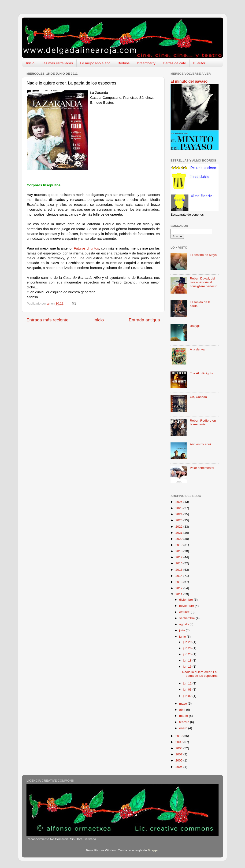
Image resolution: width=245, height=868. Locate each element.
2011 (179, 594)
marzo (184, 716)
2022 (179, 527)
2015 (179, 570)
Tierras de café (174, 63)
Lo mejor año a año (95, 63)
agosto (184, 624)
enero (184, 728)
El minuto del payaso (189, 81)
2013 (179, 582)
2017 (179, 557)
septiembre (187, 618)
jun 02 (188, 696)
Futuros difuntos (86, 248)
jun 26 (188, 648)
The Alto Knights (201, 373)
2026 (179, 502)
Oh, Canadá (198, 397)
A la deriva (197, 349)
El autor (199, 63)
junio (183, 637)
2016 (179, 563)
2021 (179, 533)
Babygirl (195, 326)
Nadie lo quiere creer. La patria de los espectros (200, 674)
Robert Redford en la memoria (203, 422)
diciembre (186, 600)
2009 (179, 742)
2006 (179, 760)
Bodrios (124, 63)
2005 (179, 767)
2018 (179, 551)
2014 (179, 576)
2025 (179, 508)
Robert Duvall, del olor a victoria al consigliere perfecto (203, 282)
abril (183, 710)
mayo (184, 704)
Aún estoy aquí (200, 444)
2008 (179, 748)
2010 (179, 736)
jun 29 (188, 642)
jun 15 (188, 667)
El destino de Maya (203, 255)
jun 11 (188, 683)
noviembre (187, 606)
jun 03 (188, 690)
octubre (185, 612)
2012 (179, 588)
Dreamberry (146, 63)
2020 (179, 539)
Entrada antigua (144, 320)
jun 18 (188, 660)
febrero (185, 722)
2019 (179, 545)
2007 (179, 754)
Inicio (30, 63)
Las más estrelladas (57, 63)
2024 (179, 514)
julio (182, 630)
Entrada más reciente (48, 320)
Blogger (153, 850)
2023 (179, 520)
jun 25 (188, 654)
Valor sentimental (202, 468)
